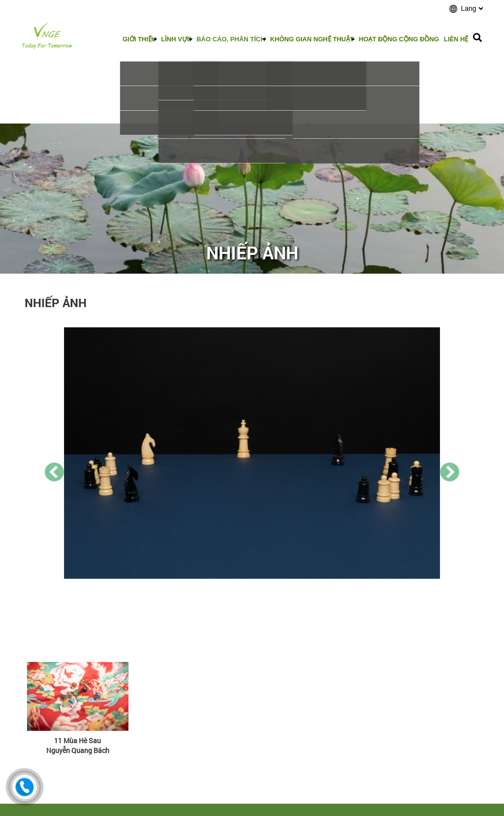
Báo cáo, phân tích (231, 39)
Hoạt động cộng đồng (399, 39)
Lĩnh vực (176, 39)
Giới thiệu (139, 39)
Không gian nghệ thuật (312, 39)
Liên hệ (456, 39)
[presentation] (54, 472)
